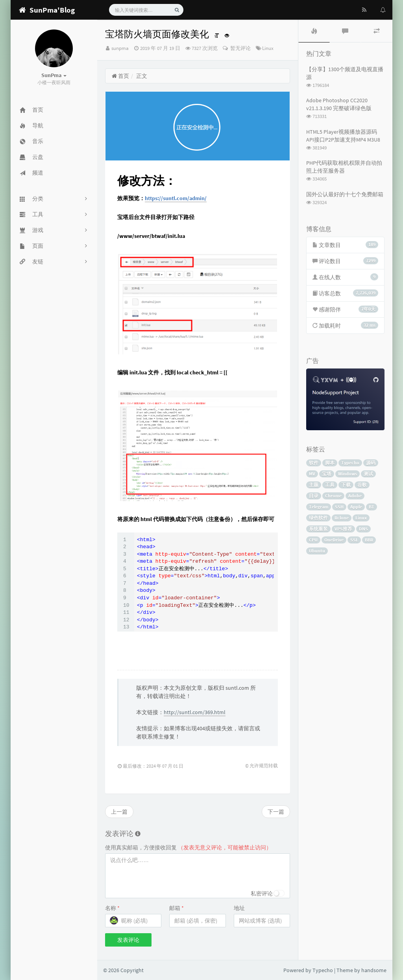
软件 (314, 463)
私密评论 (262, 893)
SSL (354, 540)
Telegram (319, 507)
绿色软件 (318, 518)
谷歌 (362, 485)
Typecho (350, 463)
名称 (112, 908)
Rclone (342, 518)
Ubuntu (317, 551)
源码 (371, 463)
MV (312, 474)
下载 (346, 485)
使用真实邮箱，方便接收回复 (188, 847)
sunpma (120, 48)
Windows (348, 474)
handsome (374, 970)
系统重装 (318, 529)
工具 (330, 485)
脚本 (330, 463)
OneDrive (334, 540)
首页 (120, 76)
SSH (339, 507)
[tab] (314, 31)
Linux (268, 48)
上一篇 (119, 812)
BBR (369, 540)
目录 (314, 496)
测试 (368, 474)
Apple (356, 507)
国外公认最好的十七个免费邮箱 (345, 194)
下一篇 (276, 812)
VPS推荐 (343, 529)
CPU (313, 540)
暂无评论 (240, 48)
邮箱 (177, 908)
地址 (239, 908)
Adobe (355, 496)
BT (372, 507)
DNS (363, 529)
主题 (314, 485)
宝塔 (327, 474)
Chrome (333, 496)
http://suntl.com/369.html (195, 712)
